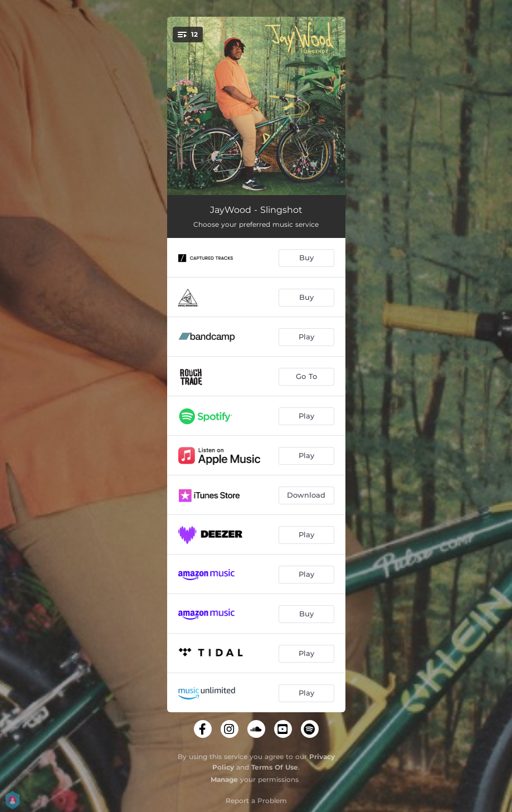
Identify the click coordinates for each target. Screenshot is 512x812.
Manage (224, 779)
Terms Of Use (275, 767)
